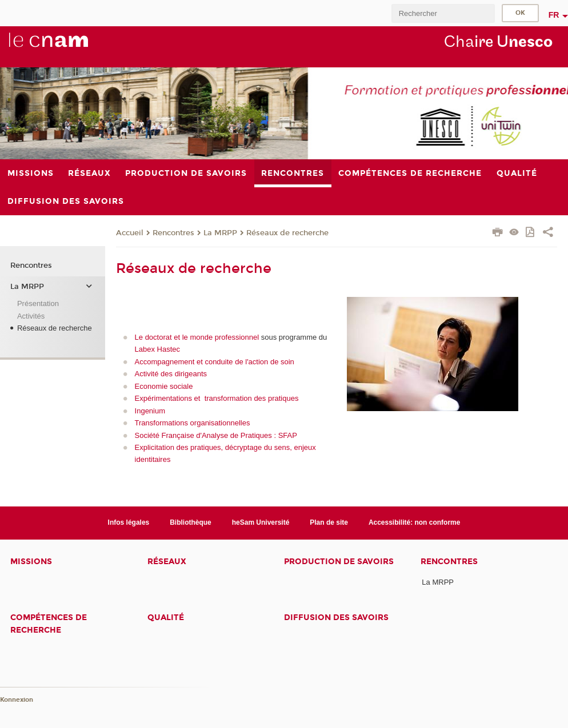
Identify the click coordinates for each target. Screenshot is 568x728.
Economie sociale (164, 386)
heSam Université (261, 522)
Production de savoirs (339, 562)
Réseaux (167, 562)
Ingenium (150, 411)
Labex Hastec (158, 349)
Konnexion (17, 700)
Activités (31, 316)
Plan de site (329, 522)
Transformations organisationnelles (193, 423)
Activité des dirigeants (171, 374)
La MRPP (220, 233)
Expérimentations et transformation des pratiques (217, 398)
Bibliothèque (191, 522)
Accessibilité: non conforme (415, 522)
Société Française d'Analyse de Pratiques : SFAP (216, 435)
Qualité (166, 618)
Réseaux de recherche (287, 233)
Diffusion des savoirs (336, 618)
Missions (31, 562)
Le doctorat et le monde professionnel (197, 337)
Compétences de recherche (49, 624)
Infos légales (129, 522)
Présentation (38, 303)
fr (554, 15)
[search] (443, 13)
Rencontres (173, 233)
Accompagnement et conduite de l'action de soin (215, 362)
